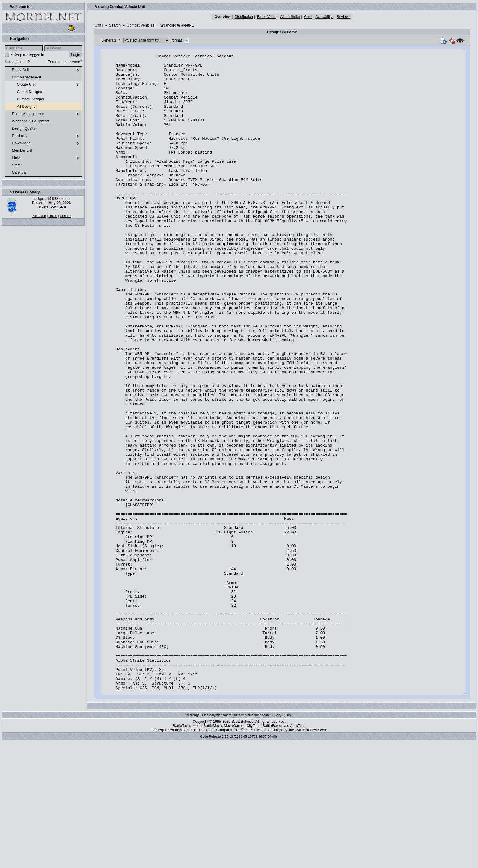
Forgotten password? (65, 62)
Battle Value (267, 17)
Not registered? (17, 62)
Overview (222, 17)
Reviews (343, 17)
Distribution (244, 17)
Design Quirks (21, 129)
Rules (53, 216)
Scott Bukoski (243, 849)
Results (66, 216)
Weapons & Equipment (28, 121)
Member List (20, 151)
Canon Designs (25, 92)
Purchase (39, 216)
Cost (308, 17)
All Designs (21, 107)
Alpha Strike (290, 17)
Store (14, 165)
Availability (324, 17)
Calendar (17, 173)
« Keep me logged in (27, 55)
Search (115, 25)
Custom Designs (25, 99)
